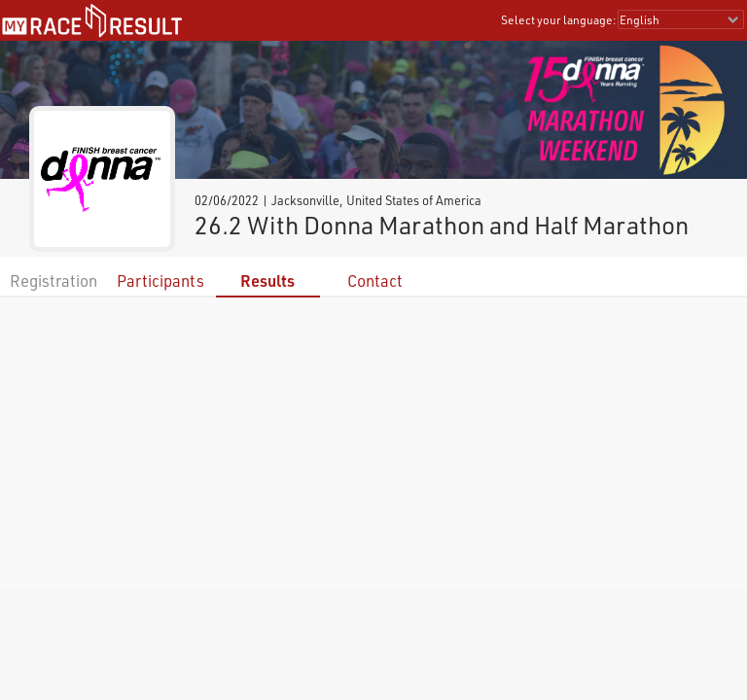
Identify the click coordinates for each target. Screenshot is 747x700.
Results (267, 280)
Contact (375, 280)
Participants (160, 280)
